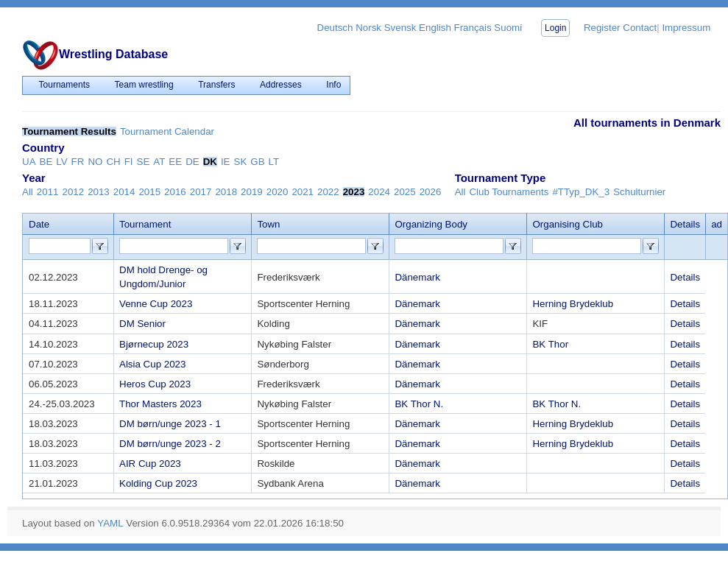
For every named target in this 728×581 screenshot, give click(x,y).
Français (473, 28)
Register (602, 28)
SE (144, 162)
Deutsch (335, 28)
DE (192, 162)
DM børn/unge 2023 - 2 (170, 444)
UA (29, 162)
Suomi (508, 28)
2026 (431, 192)
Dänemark (417, 277)
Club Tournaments (509, 192)
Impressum (686, 28)
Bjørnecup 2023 (154, 344)
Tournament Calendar (167, 131)
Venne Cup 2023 (156, 304)
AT (159, 162)
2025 (405, 192)
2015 (149, 192)
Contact (640, 28)
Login (555, 28)
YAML (110, 523)
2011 (48, 192)
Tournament (145, 224)
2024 (379, 192)
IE (226, 162)
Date (39, 224)
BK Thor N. (419, 404)
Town (268, 224)
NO (95, 162)
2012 (73, 192)
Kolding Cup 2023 (158, 483)
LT (274, 162)
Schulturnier (639, 192)
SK (241, 162)
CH (113, 162)
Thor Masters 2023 (160, 404)
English (435, 28)
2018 (226, 192)
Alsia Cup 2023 (152, 364)
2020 (278, 192)
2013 (99, 192)
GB (257, 162)
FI (129, 162)
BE (46, 162)
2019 (252, 192)
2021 (303, 192)
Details (685, 277)
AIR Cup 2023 (150, 464)
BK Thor (550, 344)
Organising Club (568, 224)
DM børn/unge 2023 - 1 (170, 424)
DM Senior (142, 324)
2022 (328, 192)
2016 (175, 192)
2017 (201, 192)
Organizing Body (431, 224)
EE (175, 162)
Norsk (368, 28)
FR (78, 162)
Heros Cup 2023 (155, 384)
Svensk (400, 28)
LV (61, 162)
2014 (124, 192)
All (28, 192)
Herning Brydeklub (573, 304)
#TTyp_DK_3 (581, 192)
